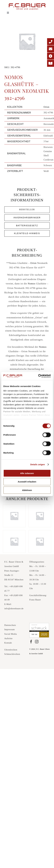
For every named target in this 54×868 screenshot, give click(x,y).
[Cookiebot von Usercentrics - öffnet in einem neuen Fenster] (38, 376)
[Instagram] (37, 642)
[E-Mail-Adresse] (51, 49)
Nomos (32, 284)
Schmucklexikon (12, 654)
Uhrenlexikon (11, 650)
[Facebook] (31, 642)
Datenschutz (10, 625)
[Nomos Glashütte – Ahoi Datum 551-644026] (40, 542)
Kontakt (8, 643)
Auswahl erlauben (27, 482)
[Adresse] (51, 56)
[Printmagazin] (51, 63)
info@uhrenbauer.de (14, 608)
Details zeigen (38, 464)
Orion (46, 107)
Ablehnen (27, 490)
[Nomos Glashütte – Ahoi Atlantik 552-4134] (40, 516)
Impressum (10, 629)
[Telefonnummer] (51, 42)
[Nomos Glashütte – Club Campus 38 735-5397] (14, 516)
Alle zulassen (27, 473)
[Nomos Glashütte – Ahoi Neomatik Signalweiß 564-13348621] (14, 542)
